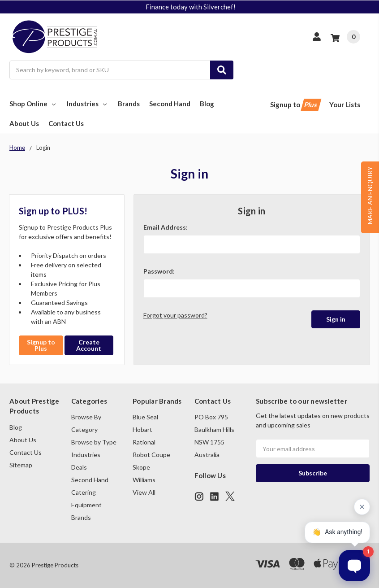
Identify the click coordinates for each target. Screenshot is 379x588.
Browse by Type (94, 442)
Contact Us (66, 123)
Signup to (295, 105)
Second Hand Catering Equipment (90, 492)
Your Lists (345, 105)
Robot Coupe (151, 455)
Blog (207, 104)
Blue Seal (145, 417)
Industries (88, 104)
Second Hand (170, 104)
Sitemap (21, 465)
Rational (144, 442)
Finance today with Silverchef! (191, 7)
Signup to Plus (41, 345)
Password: (159, 271)
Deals (79, 467)
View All (144, 492)
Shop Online (33, 104)
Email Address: (166, 227)
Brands (129, 104)
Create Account (89, 345)
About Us (24, 123)
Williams (144, 480)
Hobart (142, 429)
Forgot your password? (175, 315)
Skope (141, 467)
